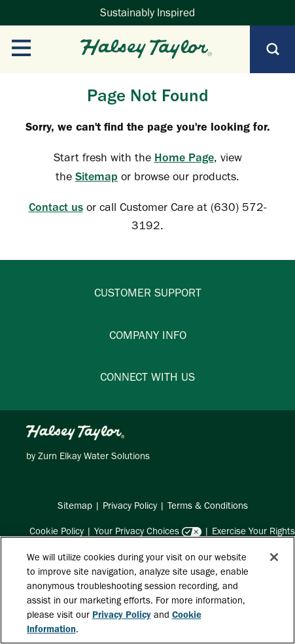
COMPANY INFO (148, 335)
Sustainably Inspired (147, 12)
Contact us (56, 207)
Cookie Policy (57, 531)
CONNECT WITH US (147, 377)
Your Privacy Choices (137, 531)
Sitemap (96, 176)
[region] (147, 590)
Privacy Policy (130, 506)
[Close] (274, 557)
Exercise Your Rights (253, 531)
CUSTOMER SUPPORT (148, 293)
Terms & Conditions (208, 506)
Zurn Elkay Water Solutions (94, 456)
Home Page (184, 157)
